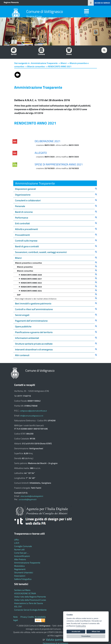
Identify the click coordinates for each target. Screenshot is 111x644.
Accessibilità (40, 617)
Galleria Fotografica (23, 579)
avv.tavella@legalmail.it (28, 499)
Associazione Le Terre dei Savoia (29, 603)
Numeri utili (19, 550)
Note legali (16, 618)
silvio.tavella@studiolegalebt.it (32, 496)
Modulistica (19, 566)
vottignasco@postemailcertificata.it (33, 411)
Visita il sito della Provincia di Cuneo (30, 600)
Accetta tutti (76, 632)
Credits (31, 617)
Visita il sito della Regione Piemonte (30, 597)
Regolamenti (20, 569)
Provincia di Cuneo (34, 16)
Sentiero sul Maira (22, 590)
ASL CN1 (18, 607)
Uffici (17, 540)
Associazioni (20, 576)
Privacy (24, 617)
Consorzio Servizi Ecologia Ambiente (30, 610)
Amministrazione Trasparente (27, 563)
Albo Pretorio (20, 559)
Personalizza (86, 636)
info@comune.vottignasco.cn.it (32, 416)
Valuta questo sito (57, 639)
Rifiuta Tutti (96, 632)
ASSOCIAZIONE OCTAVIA (25, 593)
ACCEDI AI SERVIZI (102, 3)
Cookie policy (81, 626)
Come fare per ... (21, 553)
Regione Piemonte (11, 2)
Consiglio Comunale (23, 546)
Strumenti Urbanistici (24, 573)
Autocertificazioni (22, 556)
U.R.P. (17, 543)
